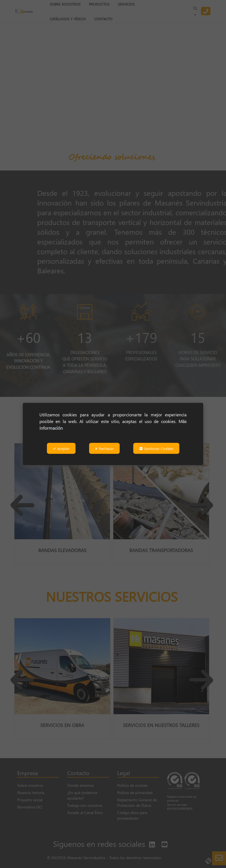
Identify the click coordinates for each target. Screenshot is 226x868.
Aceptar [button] (61, 448)
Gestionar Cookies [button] (156, 448)
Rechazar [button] (104, 448)
